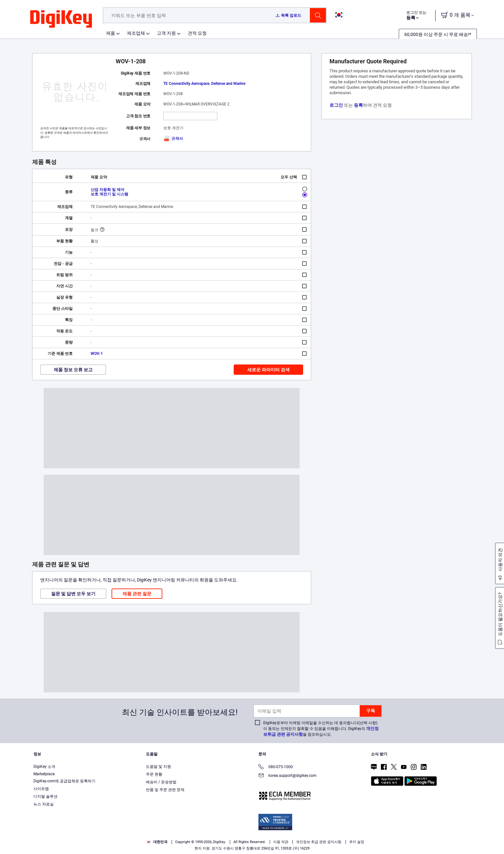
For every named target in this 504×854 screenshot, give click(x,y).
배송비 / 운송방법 (161, 782)
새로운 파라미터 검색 (268, 370)
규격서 (173, 139)
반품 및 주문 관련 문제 (165, 790)
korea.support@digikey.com (288, 776)
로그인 (336, 105)
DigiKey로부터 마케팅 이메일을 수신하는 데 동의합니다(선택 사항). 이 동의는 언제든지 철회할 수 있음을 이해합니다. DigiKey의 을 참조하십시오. (321, 729)
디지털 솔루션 (45, 796)
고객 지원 (166, 33)
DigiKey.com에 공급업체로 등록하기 (64, 781)
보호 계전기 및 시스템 (109, 194)
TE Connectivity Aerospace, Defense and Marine (204, 84)
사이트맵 (41, 789)
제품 (111, 33)
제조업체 (136, 33)
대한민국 (157, 842)
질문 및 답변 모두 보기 (73, 594)
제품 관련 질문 (137, 594)
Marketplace (44, 774)
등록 (358, 105)
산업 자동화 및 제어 (108, 190)
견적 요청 (197, 33)
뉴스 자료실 (44, 804)
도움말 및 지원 (158, 767)
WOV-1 (97, 354)
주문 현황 (154, 774)
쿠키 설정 (357, 842)
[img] (61, 19)
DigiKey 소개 (44, 767)
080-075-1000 (276, 767)
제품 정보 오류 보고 (73, 370)
